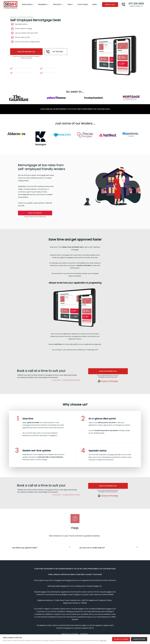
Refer (95, 4)
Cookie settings (139, 639)
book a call (110, 5)
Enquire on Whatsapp (110, 381)
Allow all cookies (121, 639)
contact (84, 634)
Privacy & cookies (70, 634)
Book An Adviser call (26, 52)
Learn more (103, 640)
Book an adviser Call (108, 371)
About (70, 4)
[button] (29, 5)
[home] (11, 5)
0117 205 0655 (57, 52)
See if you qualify (35, 213)
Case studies (83, 4)
